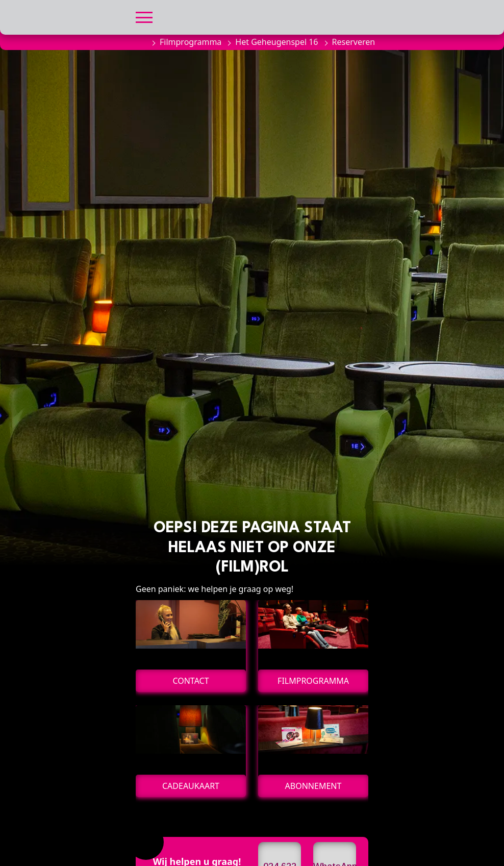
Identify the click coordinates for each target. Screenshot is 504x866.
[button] (144, 16)
